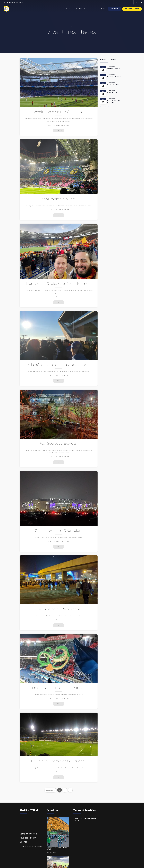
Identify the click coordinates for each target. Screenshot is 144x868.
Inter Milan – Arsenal (114, 69)
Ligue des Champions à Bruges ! (59, 761)
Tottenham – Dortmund (114, 77)
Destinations (81, 9)
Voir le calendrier (105, 107)
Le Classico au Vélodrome (59, 609)
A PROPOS (93, 9)
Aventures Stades (63, 125)
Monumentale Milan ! (59, 199)
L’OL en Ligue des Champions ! (59, 531)
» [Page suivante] (70, 790)
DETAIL (59, 131)
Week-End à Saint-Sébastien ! (59, 112)
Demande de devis (132, 9)
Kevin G (52, 125)
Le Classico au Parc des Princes (59, 688)
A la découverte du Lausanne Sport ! (59, 365)
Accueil (69, 9)
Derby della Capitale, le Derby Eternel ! (59, 284)
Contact (115, 9)
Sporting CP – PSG (113, 85)
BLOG (103, 9)
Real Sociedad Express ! (59, 443)
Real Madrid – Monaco (114, 93)
